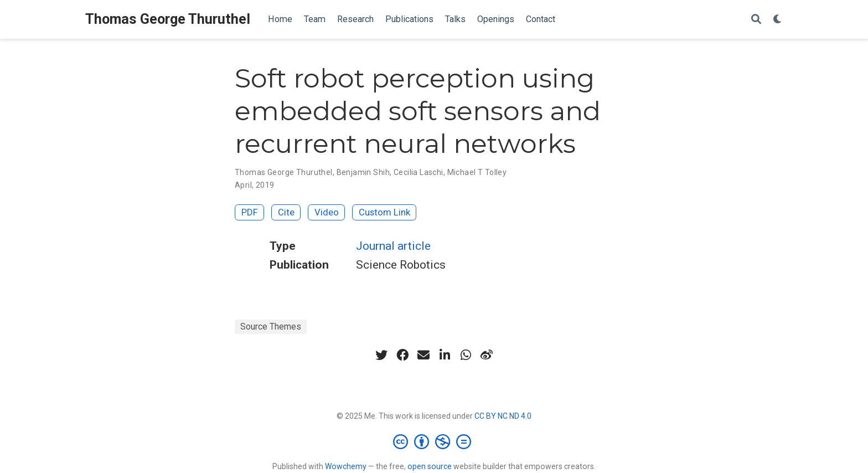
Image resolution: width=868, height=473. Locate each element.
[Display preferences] (778, 20)
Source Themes (271, 327)
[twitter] (381, 355)
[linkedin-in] (445, 355)
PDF (250, 212)
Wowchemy (346, 466)
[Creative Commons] (434, 441)
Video (327, 212)
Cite (286, 212)
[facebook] (402, 355)
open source (430, 466)
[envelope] (423, 355)
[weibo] (487, 355)
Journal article (393, 246)
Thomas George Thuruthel (168, 19)
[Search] (756, 20)
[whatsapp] (466, 355)
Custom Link (384, 212)
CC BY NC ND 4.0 (503, 416)
